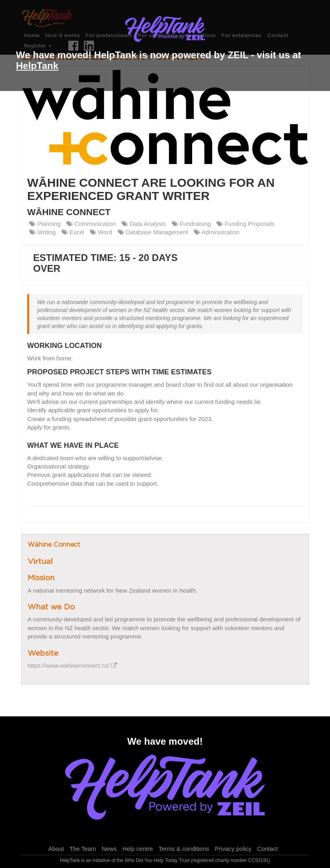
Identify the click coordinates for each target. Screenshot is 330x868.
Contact (268, 849)
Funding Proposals (246, 224)
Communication (91, 224)
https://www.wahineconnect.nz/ (72, 665)
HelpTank (37, 66)
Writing (43, 232)
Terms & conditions (184, 849)
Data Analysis (144, 224)
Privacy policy (233, 849)
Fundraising (192, 224)
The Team (83, 849)
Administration (217, 232)
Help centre (138, 849)
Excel (73, 232)
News (109, 849)
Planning (45, 224)
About (56, 849)
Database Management (153, 232)
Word (101, 232)
